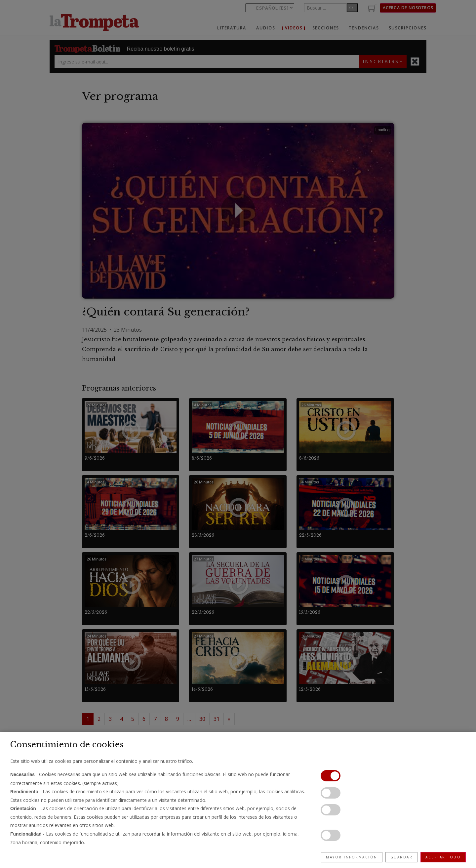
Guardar (402, 857)
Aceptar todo (443, 857)
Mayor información (352, 857)
